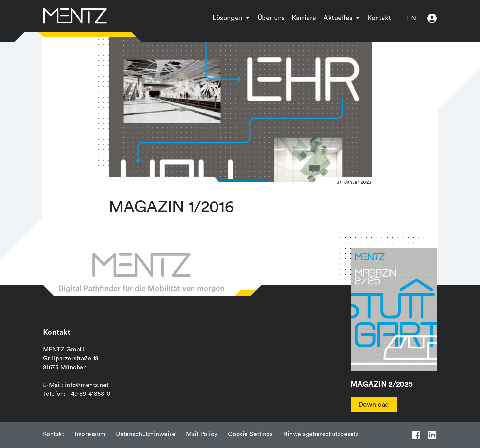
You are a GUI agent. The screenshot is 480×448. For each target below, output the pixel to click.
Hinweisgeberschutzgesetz (321, 434)
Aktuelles (338, 18)
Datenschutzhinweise (146, 434)
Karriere (304, 18)
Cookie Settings (251, 434)
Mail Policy (202, 434)
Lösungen (228, 18)
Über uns (271, 18)
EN (412, 18)
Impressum (90, 434)
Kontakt (379, 18)
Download (374, 405)
